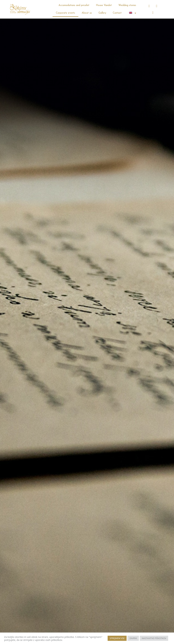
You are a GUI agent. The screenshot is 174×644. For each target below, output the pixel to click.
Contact (117, 13)
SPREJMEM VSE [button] (117, 638)
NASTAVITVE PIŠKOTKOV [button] (154, 638)
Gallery (102, 13)
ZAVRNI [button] (133, 638)
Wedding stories (127, 5)
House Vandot (104, 5)
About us (87, 13)
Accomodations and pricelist (74, 5)
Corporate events (65, 13)
